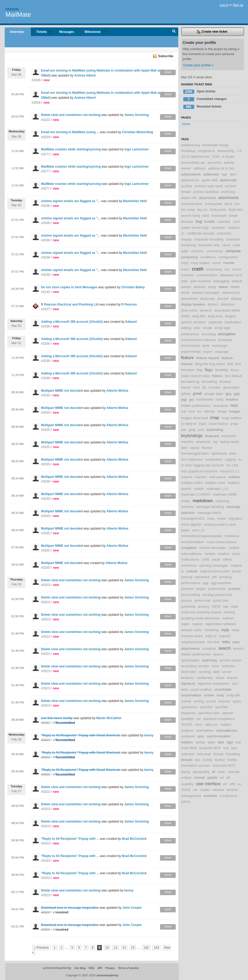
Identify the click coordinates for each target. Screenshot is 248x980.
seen (215, 666)
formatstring (190, 382)
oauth (216, 559)
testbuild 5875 (210, 748)
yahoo (186, 802)
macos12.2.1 (230, 471)
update (212, 777)
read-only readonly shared (201, 612)
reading (229, 612)
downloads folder (227, 310)
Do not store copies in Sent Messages (69, 287)
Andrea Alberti (85, 75)
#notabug (188, 151)
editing (186, 328)
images (235, 411)
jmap (235, 424)
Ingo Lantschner (136, 149)
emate (207, 328)
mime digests (191, 524)
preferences (217, 589)
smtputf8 (233, 695)
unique (186, 777)
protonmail (203, 600)
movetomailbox (193, 542)
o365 (205, 559)
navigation (189, 548)
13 (133, 948)
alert (233, 174)
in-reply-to (189, 424)
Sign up (238, 5)
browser (187, 222)
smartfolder (223, 689)
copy (185, 263)
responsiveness (193, 642)
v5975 (186, 790)
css (227, 269)
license (207, 448)
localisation (214, 459)
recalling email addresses (201, 618)
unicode (234, 772)
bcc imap (188, 210)
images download (195, 418)
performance (191, 583)
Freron (12, 9)
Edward (131, 322)
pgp (206, 583)
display (236, 299)
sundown (188, 736)
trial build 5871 (224, 765)
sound (211, 701)
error (206, 346)
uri (222, 777)
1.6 (239, 151)
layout (195, 448)
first (238, 364)
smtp (220, 695)
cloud (226, 245)
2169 (215, 157)
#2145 (45, 292)
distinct (213, 304)
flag (199, 370)
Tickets (41, 32)
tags (230, 742)
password (202, 577)
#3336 (45, 326)
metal (221, 518)
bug (199, 221)
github (186, 394)
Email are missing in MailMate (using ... (70, 132)
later (185, 448)
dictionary (208, 299)
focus (235, 370)
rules (226, 642)
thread (218, 754)
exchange (220, 346)
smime (209, 695)
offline (228, 559)
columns (197, 251)
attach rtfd (189, 198)
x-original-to (228, 796)
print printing (191, 595)
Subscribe (166, 56)
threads (187, 760)
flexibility (222, 370)
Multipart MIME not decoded (62, 391)
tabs (221, 742)
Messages (67, 32)
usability (187, 784)
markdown (203, 501)
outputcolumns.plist (215, 571)
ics (199, 411)
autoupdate (214, 204)
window (218, 790)
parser (237, 571)
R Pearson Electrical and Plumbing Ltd (70, 304)
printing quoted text (217, 595)
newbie (210, 554)
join (184, 430)
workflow (210, 796)
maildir (199, 489)
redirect (228, 618)
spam (237, 701)
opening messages (214, 565)
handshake (205, 399)
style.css (211, 724)
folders (217, 376)
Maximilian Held (135, 201)
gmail (197, 394)
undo (221, 772)
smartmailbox (191, 695)
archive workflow (206, 192)
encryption (227, 334)
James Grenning (137, 115)
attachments (228, 198)
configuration (228, 257)
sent (216, 672)
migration (235, 518)
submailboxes (226, 730)
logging (230, 459)
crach (185, 269)
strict (199, 724)
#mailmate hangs (215, 145)
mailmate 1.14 (217, 489)
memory (187, 507)
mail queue (218, 477)
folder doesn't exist (196, 376)
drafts (185, 316)
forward (225, 382)
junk (201, 430)
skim (185, 689)
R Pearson (129, 304)
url (228, 777)
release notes (191, 630)
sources (224, 701)
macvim (201, 477)
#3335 (45, 395)
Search (174, 32)
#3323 (45, 120)
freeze (186, 387)
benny (149, 735)
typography (201, 772)
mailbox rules (215, 483)
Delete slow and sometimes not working (71, 115)
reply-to (211, 636)
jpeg (192, 430)
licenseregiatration (195, 453)
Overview (17, 32)
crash (198, 269)
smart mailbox (201, 689)
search (225, 648)
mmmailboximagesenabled (202, 536)
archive (187, 186)
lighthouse (219, 453)
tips (198, 760)
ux (239, 784)
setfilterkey (205, 678)
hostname (221, 406)
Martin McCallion (109, 718)
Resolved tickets (202, 107)
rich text (213, 642)
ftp (204, 387)
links (233, 453)
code (237, 245)
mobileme (232, 536)
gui (192, 399)
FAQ (91, 968)
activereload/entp (57, 968)
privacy (187, 600)
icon (192, 411)
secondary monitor (195, 666)
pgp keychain (221, 583)
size (235, 683)
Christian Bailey (133, 287)
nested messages (213, 548)
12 (124, 948)
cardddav (218, 228)
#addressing (191, 145)
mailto (186, 501)
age (225, 174)
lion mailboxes (192, 459)
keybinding (215, 430)
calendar (224, 222)
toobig (208, 760)
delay (212, 287)
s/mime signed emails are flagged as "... (71, 201)
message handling (210, 507)
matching (222, 501)
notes (236, 554)
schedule (209, 649)
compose (233, 251)
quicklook (188, 606)
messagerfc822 (193, 518)
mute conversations (222, 542)
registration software (221, 624)
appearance (190, 180)
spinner (228, 713)
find (230, 364)
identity (210, 411)
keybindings (192, 436)
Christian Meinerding (137, 132)
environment (191, 346)
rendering (211, 630)
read (234, 606)
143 (156, 948)
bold (206, 216)
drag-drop (215, 316)
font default (233, 376)
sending (205, 672)
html (234, 406)
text (226, 748)
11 (116, 948)
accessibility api (193, 163)
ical (184, 411)
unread (199, 777)
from (197, 387)
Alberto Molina (117, 391)
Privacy (110, 968)
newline (224, 554)
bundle (210, 222)
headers (232, 399)
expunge (222, 352)
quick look (221, 600)
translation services (196, 765)
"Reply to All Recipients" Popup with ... (70, 839)
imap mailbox (232, 418)
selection (228, 666)
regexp (197, 624)
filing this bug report (210, 364)
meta (211, 518)
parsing (187, 577)
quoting (203, 606)
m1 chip (232, 465)
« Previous (41, 948)
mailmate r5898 (225, 494)
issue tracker (218, 424)
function (215, 387)
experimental (191, 352)
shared (232, 678)
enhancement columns (199, 340)
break (233, 216)
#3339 (36, 80)
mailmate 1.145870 (196, 494)
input (202, 424)
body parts (218, 210)
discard (223, 299)
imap (215, 418)
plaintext (188, 589)
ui (214, 772)
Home (186, 124)
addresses (211, 174)
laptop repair (229, 442)
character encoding (209, 239)
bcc (237, 204)
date (185, 281)
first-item (188, 370)
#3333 (45, 843)
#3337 (45, 309)
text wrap (204, 754)
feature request (208, 358)
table (212, 742)
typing (186, 772)
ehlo (197, 328)
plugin (201, 589)
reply (225, 630)
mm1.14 (198, 530)
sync (201, 736)
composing (190, 257)
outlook (192, 571)
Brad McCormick (134, 839)
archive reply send (208, 186)
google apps (214, 394)
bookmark (219, 216)
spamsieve (189, 707)
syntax (200, 742)
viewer (205, 790)
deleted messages (206, 293)
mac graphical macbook (199, 471)
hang (219, 399)
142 (146, 948)
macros (187, 477)
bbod (228, 204)
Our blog (80, 968)
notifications (190, 559)
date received (201, 281)
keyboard (212, 436)
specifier (206, 707)
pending (225, 577)
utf (225, 784)
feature (188, 358)
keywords (203, 442)
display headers (193, 304)
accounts (214, 163)
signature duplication (213, 683)
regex (185, 624)
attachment (207, 198)
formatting (209, 382)
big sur (203, 210)
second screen (231, 660)
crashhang (214, 269)
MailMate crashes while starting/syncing (71, 149)
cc (183, 233)
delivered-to (231, 293)
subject (226, 724)
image (222, 411)
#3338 (45, 206)
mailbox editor (192, 483)
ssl (198, 719)
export (208, 352)
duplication (233, 322)
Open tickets (199, 92)
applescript (228, 180)
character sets (209, 245)
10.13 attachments (195, 157)
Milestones (93, 32)
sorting (199, 701)
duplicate (215, 322)
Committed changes (205, 99)
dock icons (189, 310)
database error (231, 275)
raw (226, 606)
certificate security (201, 233)
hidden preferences (196, 406)
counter (229, 263)
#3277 (45, 154)
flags (209, 370)
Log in (224, 5)
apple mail (210, 180)
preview (235, 589)
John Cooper (132, 908)
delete (223, 287)
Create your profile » (199, 65)
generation (231, 387)
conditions (208, 257)
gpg (228, 394)
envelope (225, 340)
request (225, 636)
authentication (192, 204)
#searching (226, 151)
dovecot (206, 310)
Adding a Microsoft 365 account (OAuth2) (72, 322)
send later (189, 672)
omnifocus (189, 565)
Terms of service (128, 968)
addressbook (191, 174)
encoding (209, 334)
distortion (228, 304)
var (195, 790)
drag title (199, 316)
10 (107, 948)
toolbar (220, 760)
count (216, 263)
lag (215, 442)
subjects (187, 730)
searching (209, 660)
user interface (208, 784)
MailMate (18, 14)
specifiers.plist (209, 713)
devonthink (190, 299)
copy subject (200, 263)
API (100, 968)
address (200, 168)
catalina (234, 228)
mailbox (234, 477)
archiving (228, 192)
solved (186, 701)
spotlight (188, 719)
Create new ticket (212, 32)
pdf (214, 577)
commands (215, 251)
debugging (221, 281)
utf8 (232, 784)
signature (188, 683)
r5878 (216, 606)
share (220, 678)
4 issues (228, 157)
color (185, 251)
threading (233, 754)
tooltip (232, 760)
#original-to (206, 151)
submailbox (205, 730)
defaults (199, 287)
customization (207, 275)
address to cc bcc (222, 168)
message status (209, 513)
